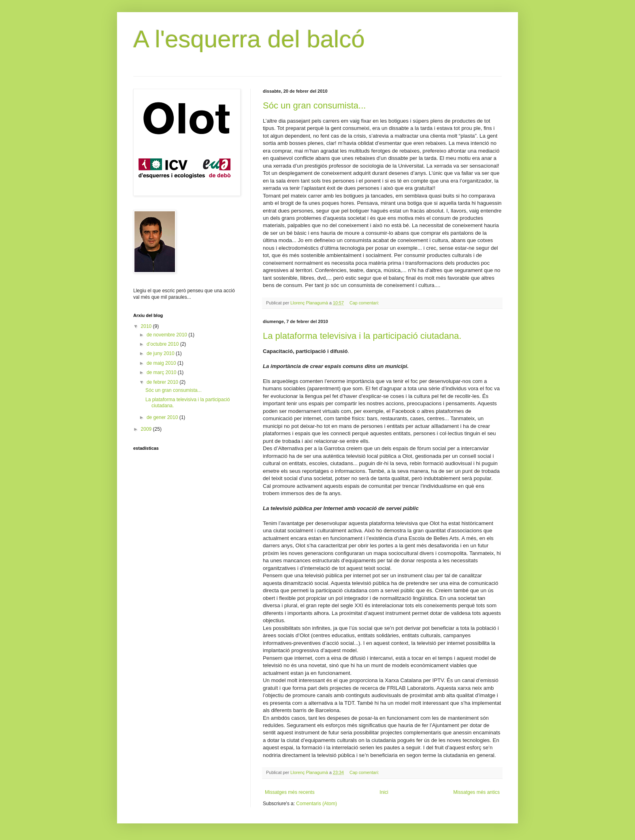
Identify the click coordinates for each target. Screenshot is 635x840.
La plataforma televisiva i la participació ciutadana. (362, 336)
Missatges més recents (290, 792)
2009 (147, 429)
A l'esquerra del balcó (249, 39)
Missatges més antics (476, 792)
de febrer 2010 (163, 382)
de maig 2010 (162, 363)
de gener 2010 (163, 417)
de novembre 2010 (167, 335)
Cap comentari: (365, 303)
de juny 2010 (161, 353)
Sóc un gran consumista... (314, 105)
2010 (147, 326)
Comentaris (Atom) (316, 804)
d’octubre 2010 (163, 344)
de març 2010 (162, 372)
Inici (384, 792)
